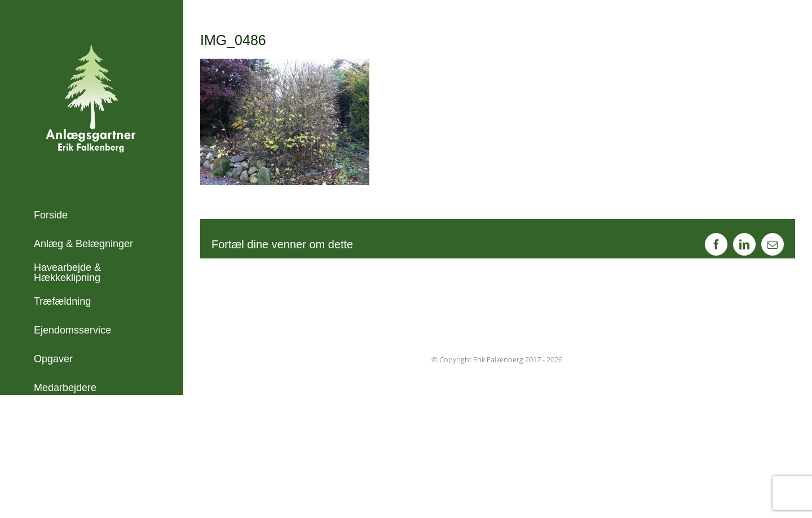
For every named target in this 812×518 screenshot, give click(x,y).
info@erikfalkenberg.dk (86, 499)
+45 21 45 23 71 (71, 484)
